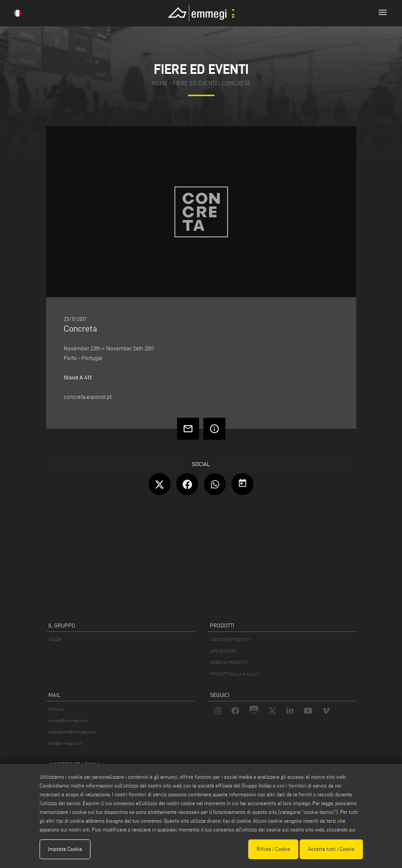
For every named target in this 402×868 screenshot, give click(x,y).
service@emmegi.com (68, 720)
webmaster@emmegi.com (72, 732)
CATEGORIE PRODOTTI (230, 640)
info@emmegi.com (65, 743)
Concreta (236, 84)
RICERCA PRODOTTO (229, 662)
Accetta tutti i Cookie (331, 849)
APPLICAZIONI (223, 651)
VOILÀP (55, 640)
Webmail (56, 709)
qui (352, 830)
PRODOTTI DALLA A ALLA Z (234, 674)
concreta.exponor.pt (88, 397)
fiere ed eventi (195, 84)
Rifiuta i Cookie (273, 849)
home (160, 84)
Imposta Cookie (65, 849)
